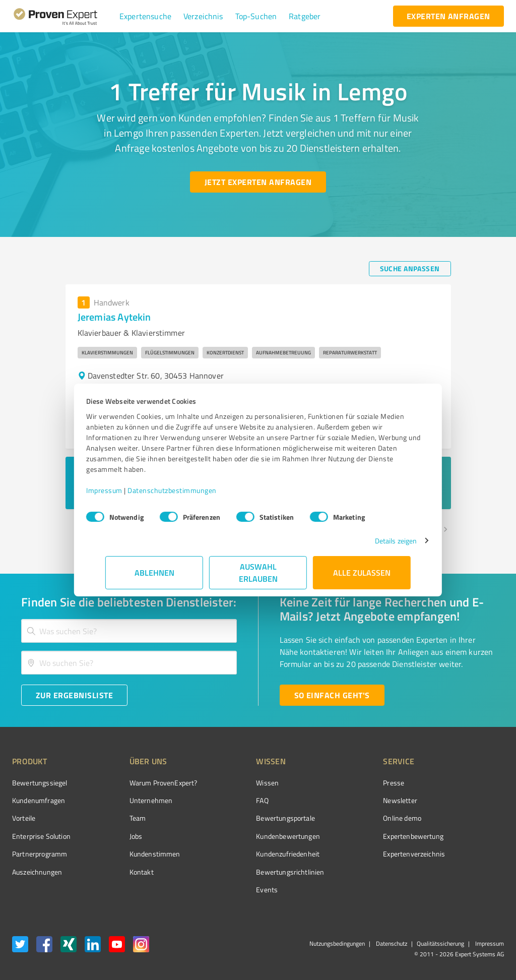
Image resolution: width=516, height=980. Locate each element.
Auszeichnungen (37, 872)
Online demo (346, 818)
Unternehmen (132, 800)
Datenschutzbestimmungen (191, 490)
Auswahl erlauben (258, 572)
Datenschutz (391, 943)
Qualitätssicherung (440, 943)
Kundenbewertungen (250, 836)
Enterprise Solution (41, 836)
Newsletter (344, 800)
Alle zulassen (362, 572)
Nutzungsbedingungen (337, 943)
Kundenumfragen (39, 800)
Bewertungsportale (248, 818)
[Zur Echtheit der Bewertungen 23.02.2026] (466, 872)
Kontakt (122, 872)
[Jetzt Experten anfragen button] (258, 182)
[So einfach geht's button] (332, 695)
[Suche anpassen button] (410, 269)
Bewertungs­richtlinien (252, 872)
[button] (145, 16)
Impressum (123, 490)
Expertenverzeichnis (358, 854)
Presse (337, 783)
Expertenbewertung (357, 836)
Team (119, 818)
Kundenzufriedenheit (250, 854)
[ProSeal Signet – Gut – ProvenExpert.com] (466, 802)
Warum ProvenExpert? (144, 783)
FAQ (224, 800)
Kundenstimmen (136, 854)
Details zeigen (377, 541)
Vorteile (24, 818)
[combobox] (129, 631)
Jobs (117, 836)
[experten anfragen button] (448, 16)
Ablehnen (154, 572)
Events (229, 890)
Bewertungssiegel (40, 783)
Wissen (230, 783)
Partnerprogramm (40, 854)
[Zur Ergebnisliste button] (74, 695)
